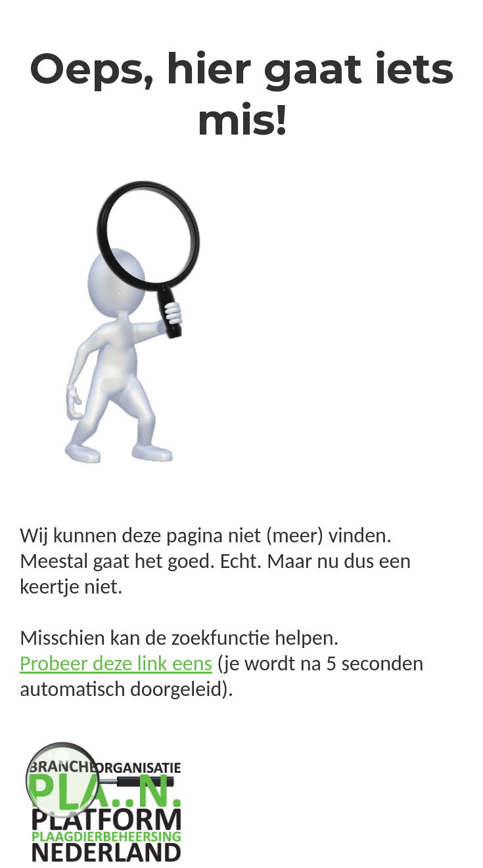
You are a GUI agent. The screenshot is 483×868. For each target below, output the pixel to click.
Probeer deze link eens (116, 663)
